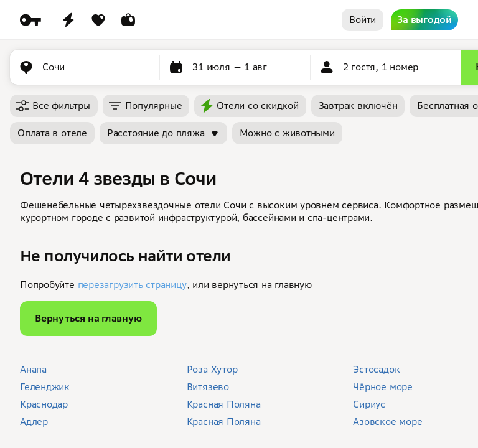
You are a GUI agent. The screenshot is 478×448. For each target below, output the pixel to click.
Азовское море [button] (387, 422)
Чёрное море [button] (383, 387)
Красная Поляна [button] (224, 404)
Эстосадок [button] (376, 369)
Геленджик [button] (45, 387)
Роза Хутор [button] (212, 369)
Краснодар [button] (44, 404)
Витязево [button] (208, 387)
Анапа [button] (33, 369)
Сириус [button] (369, 404)
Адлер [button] (34, 422)
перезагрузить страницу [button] (132, 285)
